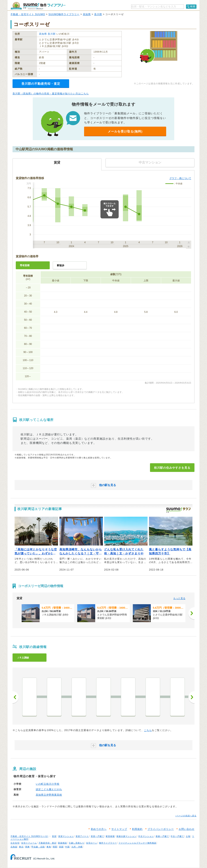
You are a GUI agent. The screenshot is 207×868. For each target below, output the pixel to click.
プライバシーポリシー (161, 829)
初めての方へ (99, 829)
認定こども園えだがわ (49, 789)
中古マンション (146, 836)
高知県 (87, 14)
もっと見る (179, 598)
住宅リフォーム (29, 843)
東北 (21, 847)
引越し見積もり (77, 843)
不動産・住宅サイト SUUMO (28, 14)
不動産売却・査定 (48, 843)
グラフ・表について (180, 178)
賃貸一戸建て (97, 836)
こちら (148, 730)
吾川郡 (98, 14)
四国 (61, 847)
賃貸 (54, 836)
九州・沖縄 (77, 847)
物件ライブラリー (108, 843)
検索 (193, 6)
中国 (67, 847)
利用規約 (137, 829)
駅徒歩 (61, 265)
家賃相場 (110, 836)
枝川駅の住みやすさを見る (172, 468)
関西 (55, 847)
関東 (27, 847)
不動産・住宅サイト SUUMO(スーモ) (29, 836)
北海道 (14, 847)
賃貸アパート (82, 836)
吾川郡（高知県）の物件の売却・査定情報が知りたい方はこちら (51, 94)
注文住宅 (15, 843)
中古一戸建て (177, 836)
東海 (49, 847)
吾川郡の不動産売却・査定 (41, 84)
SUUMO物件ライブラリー (64, 14)
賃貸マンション (66, 836)
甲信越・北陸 (38, 847)
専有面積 (25, 265)
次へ (191, 697)
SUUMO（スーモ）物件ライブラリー (38, 6)
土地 (188, 836)
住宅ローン (92, 843)
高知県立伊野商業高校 (49, 795)
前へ (16, 697)
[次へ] (191, 613)
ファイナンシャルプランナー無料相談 (137, 843)
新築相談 (62, 843)
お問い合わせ (187, 829)
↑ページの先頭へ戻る (186, 816)
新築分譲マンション (126, 836)
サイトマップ (119, 829)
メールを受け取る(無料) (125, 131)
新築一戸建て (162, 836)
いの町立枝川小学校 (48, 784)
